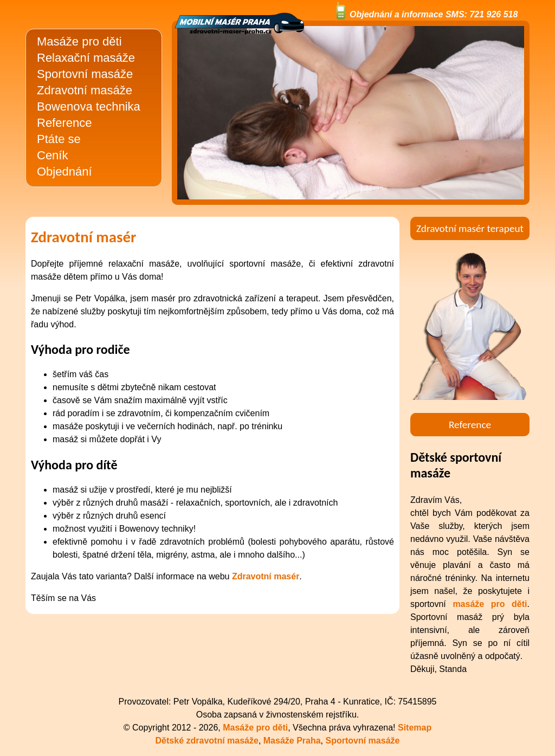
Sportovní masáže (85, 74)
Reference (64, 123)
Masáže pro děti (79, 41)
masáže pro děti (490, 604)
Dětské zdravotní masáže (207, 741)
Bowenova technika (89, 106)
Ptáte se (59, 139)
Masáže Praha (292, 741)
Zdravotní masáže (85, 90)
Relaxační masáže (86, 58)
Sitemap (415, 728)
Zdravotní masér (266, 576)
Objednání (64, 172)
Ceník (52, 155)
